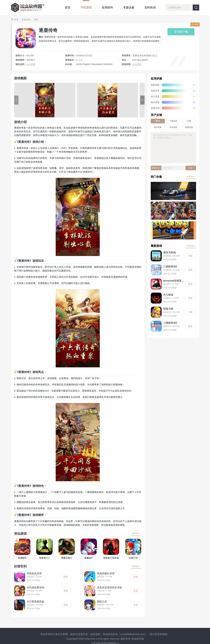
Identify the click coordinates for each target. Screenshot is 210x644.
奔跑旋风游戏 (34, 573)
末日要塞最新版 (35, 602)
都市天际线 (170, 252)
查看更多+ (136, 534)
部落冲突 (168, 309)
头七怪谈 (168, 295)
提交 (191, 168)
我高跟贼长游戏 (106, 573)
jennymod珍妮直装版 (174, 281)
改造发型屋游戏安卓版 (109, 587)
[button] (16, 100)
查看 (66, 577)
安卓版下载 (181, 32)
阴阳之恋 (102, 602)
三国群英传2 (170, 323)
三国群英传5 (170, 267)
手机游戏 (26, 20)
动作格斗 (31, 60)
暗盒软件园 (138, 639)
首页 (16, 20)
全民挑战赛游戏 (35, 587)
